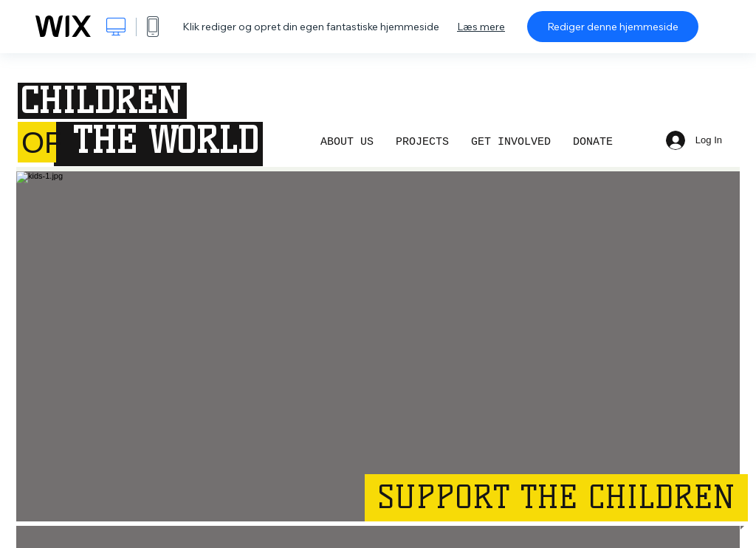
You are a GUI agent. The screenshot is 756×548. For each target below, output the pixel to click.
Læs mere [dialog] (481, 27)
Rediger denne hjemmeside (613, 27)
